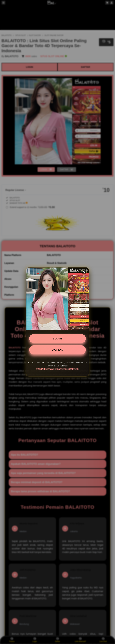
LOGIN (58, 338)
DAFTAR (57, 350)
